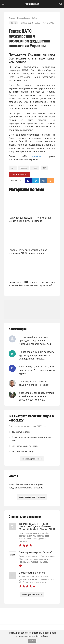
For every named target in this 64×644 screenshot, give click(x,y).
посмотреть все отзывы (32, 595)
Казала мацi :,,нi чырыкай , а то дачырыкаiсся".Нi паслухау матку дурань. (37, 370)
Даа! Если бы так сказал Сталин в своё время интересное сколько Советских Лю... (36, 396)
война (35, 168)
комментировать (19, 174)
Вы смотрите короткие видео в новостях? (31, 418)
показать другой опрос (32, 459)
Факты (13, 476)
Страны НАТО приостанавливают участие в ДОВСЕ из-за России (28, 251)
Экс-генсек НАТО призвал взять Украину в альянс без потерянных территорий (32, 284)
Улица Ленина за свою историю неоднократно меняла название (26, 486)
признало (37, 156)
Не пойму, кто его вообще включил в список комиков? (34, 383)
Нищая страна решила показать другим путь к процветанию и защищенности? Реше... (36, 355)
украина (23, 168)
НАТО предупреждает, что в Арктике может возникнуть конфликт (30, 219)
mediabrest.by (32, 4)
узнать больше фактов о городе (32, 497)
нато (13, 168)
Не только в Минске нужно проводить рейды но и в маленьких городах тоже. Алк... (36, 341)
